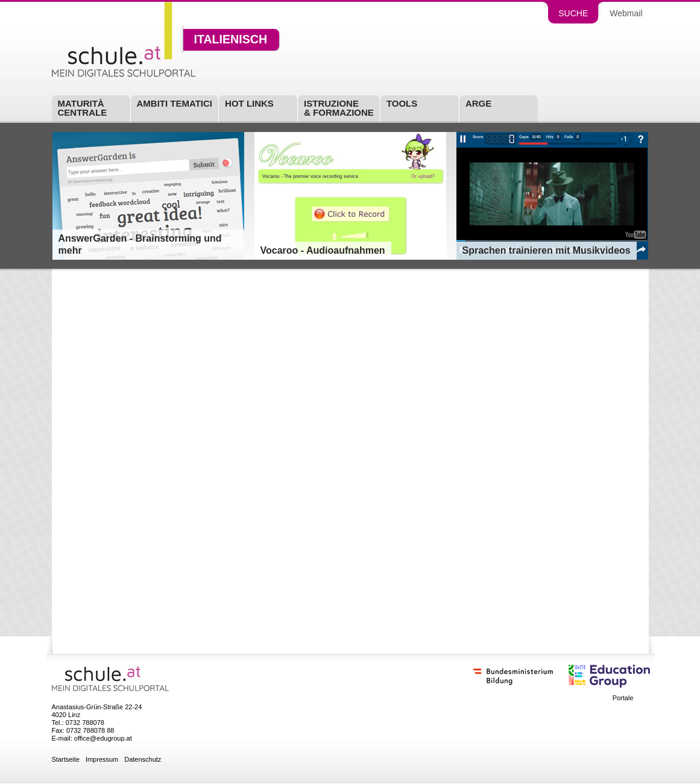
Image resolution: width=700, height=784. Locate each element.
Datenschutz (143, 760)
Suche (573, 13)
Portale (623, 698)
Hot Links (249, 103)
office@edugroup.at (103, 738)
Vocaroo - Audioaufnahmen (323, 250)
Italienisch (231, 40)
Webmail (626, 13)
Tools (402, 103)
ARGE (478, 103)
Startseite (66, 760)
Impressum (102, 760)
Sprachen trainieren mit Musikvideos (547, 250)
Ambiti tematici (175, 103)
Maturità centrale (83, 108)
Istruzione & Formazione (339, 108)
